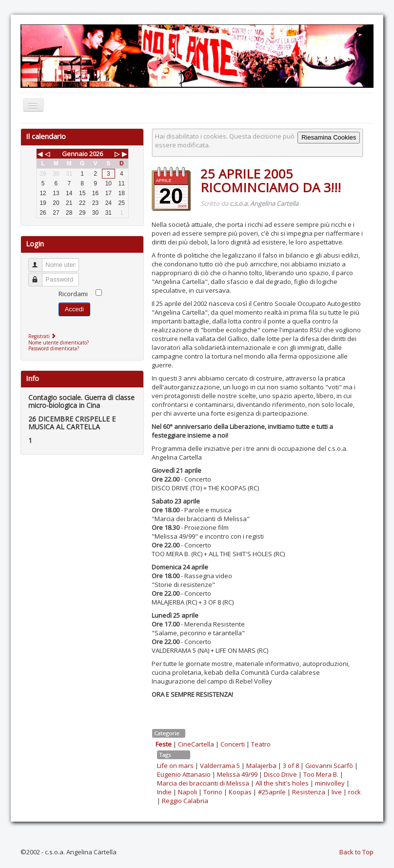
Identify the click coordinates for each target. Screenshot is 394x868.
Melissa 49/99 (237, 774)
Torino (213, 792)
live (337, 792)
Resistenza (309, 792)
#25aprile (272, 792)
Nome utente (40, 261)
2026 (96, 154)
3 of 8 (291, 766)
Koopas (240, 792)
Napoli (187, 792)
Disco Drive (280, 774)
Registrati (43, 336)
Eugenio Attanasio (184, 774)
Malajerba (261, 766)
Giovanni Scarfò (329, 766)
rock (355, 792)
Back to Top (356, 852)
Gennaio (75, 154)
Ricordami (73, 294)
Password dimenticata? (54, 348)
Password (40, 275)
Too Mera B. (321, 774)
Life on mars (175, 766)
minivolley (330, 783)
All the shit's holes (282, 783)
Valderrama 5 (220, 766)
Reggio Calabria (185, 801)
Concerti (233, 744)
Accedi (74, 309)
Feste (164, 744)
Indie (164, 792)
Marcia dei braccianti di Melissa (203, 783)
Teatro (261, 744)
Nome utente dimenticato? (59, 343)
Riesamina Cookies (329, 137)
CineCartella (196, 744)
